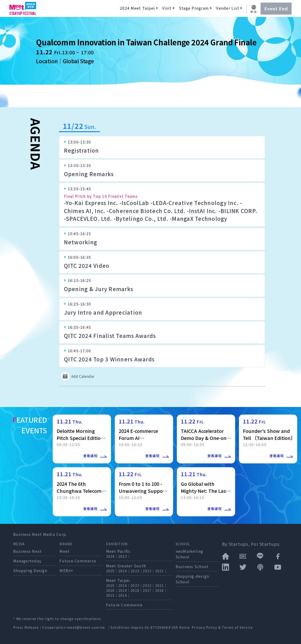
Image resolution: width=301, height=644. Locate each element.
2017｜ (149, 590)
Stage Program (194, 8)
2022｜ (149, 571)
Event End (276, 8)
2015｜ (112, 595)
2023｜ (124, 556)
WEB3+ (66, 570)
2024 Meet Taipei (137, 8)
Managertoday (27, 561)
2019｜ (124, 590)
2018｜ (137, 590)
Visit (167, 8)
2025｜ (112, 571)
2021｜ (161, 571)
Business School (192, 566)
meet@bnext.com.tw (86, 627)
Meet (65, 551)
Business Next (27, 551)
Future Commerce (78, 561)
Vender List (228, 8)
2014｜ (124, 595)
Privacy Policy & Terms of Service (222, 627)
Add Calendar (78, 376)
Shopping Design (30, 570)
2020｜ (112, 590)
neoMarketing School (190, 554)
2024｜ (112, 556)
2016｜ (161, 590)
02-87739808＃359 (162, 627)
